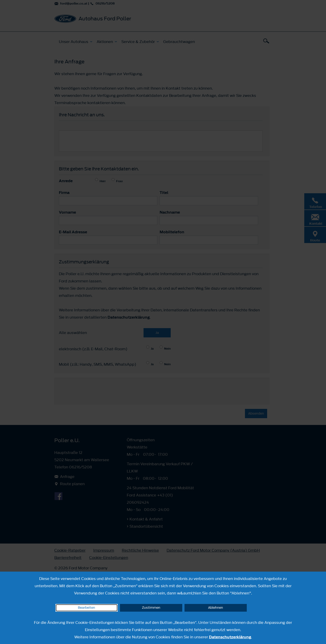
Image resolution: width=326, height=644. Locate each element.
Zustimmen (151, 608)
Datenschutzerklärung (230, 637)
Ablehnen (216, 608)
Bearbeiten (86, 608)
